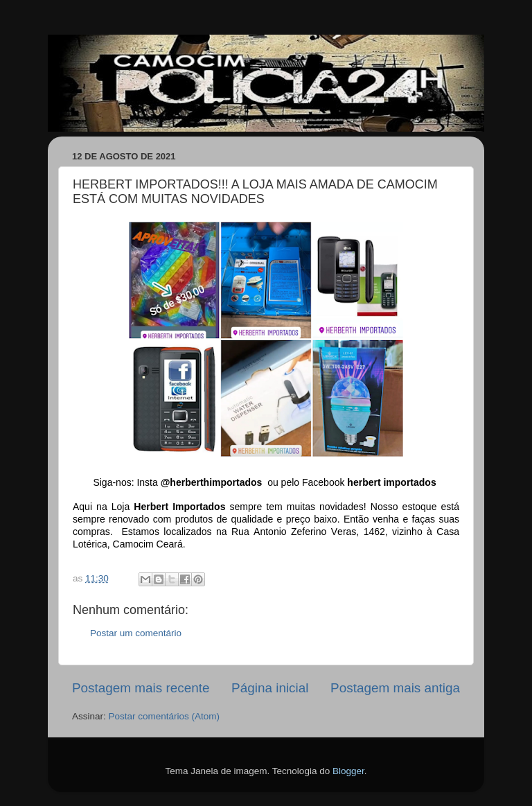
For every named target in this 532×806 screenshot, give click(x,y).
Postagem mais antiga (395, 688)
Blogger (348, 771)
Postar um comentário (136, 633)
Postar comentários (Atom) (165, 716)
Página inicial (270, 688)
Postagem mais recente (141, 688)
